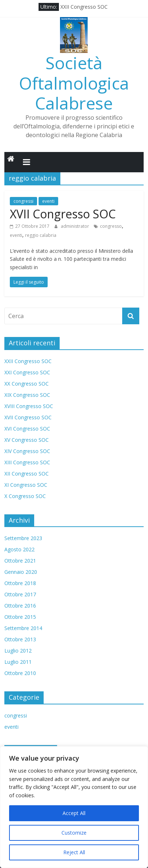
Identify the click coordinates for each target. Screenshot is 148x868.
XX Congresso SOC (27, 384)
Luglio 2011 (18, 662)
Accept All (74, 813)
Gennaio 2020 (21, 572)
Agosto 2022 (19, 549)
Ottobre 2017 (20, 594)
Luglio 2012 (18, 651)
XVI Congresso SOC (27, 429)
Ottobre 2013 (20, 639)
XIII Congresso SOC (27, 462)
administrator (75, 226)
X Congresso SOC (25, 496)
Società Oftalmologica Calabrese (74, 83)
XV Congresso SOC (27, 440)
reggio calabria (41, 235)
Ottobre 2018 (20, 583)
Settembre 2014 (23, 628)
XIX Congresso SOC (27, 395)
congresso (111, 226)
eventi (48, 201)
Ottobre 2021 (20, 561)
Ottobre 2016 (20, 606)
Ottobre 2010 (20, 673)
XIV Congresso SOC (27, 451)
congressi (23, 201)
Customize (74, 833)
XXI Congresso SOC (27, 372)
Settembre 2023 (23, 538)
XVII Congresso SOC (63, 214)
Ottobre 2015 (20, 617)
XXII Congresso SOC (84, 7)
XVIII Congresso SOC (29, 406)
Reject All (74, 852)
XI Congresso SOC (26, 485)
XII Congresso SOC (27, 474)
